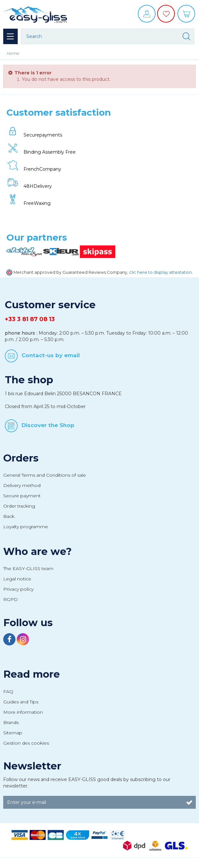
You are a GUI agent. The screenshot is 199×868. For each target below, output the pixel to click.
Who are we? (38, 551)
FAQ (8, 692)
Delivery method (22, 485)
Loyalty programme (26, 527)
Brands (11, 722)
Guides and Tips (21, 702)
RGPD (10, 599)
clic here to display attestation (161, 272)
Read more (32, 674)
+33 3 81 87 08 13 (30, 319)
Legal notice (17, 579)
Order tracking (19, 506)
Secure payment (22, 496)
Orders (21, 458)
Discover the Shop (48, 425)
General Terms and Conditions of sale (45, 475)
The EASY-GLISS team (28, 568)
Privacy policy (18, 589)
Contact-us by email (51, 355)
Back (9, 516)
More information (23, 712)
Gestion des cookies (26, 743)
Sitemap (13, 733)
